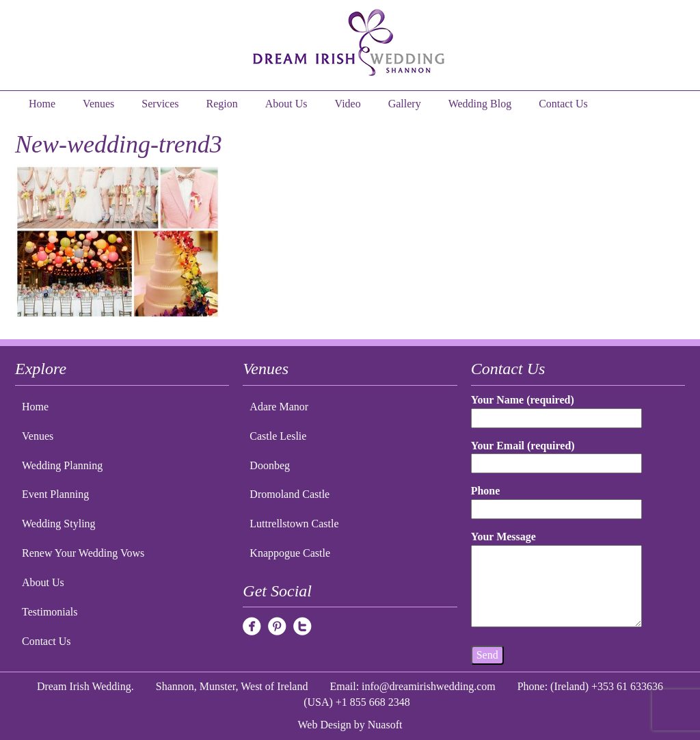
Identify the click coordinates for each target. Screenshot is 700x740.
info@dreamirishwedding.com (429, 686)
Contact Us (563, 104)
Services (160, 104)
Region (222, 104)
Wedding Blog (480, 104)
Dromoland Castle (290, 494)
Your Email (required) (557, 454)
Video (348, 104)
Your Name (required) (557, 409)
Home (42, 104)
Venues (98, 104)
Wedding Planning (62, 465)
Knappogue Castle (290, 553)
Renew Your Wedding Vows (83, 553)
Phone (557, 500)
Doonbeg (270, 465)
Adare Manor (279, 407)
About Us (286, 104)
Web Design (325, 725)
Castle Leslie (278, 436)
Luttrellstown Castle (294, 524)
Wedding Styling (59, 524)
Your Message (557, 580)
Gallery (405, 104)
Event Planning (55, 494)
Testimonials (50, 612)
